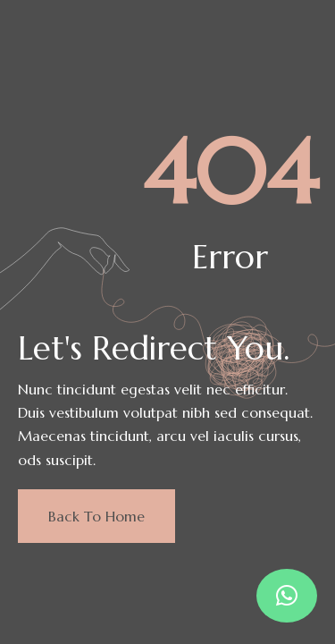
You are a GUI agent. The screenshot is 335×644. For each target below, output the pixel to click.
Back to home (96, 516)
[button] (287, 596)
